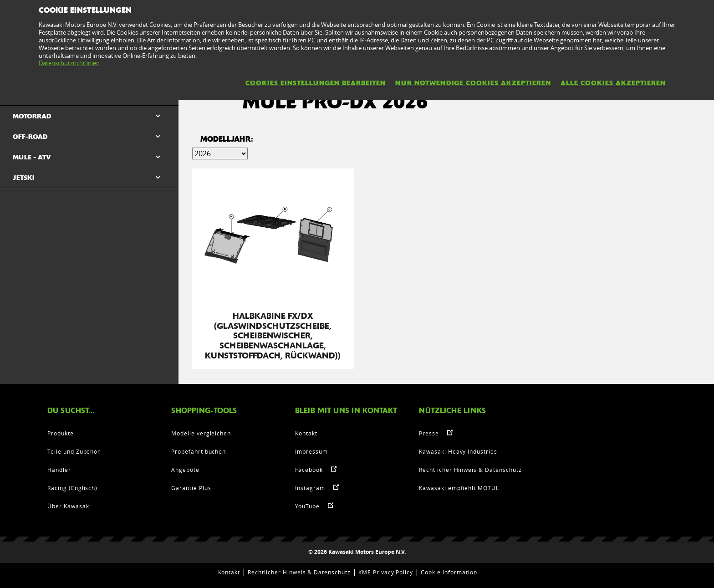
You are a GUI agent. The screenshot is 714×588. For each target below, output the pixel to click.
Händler (59, 470)
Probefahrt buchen (199, 451)
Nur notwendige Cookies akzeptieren (473, 83)
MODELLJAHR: (227, 139)
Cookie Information (449, 572)
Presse (429, 433)
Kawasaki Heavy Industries (458, 451)
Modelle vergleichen (201, 433)
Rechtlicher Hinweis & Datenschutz (470, 470)
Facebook (309, 470)
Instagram (310, 488)
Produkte (61, 433)
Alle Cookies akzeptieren (613, 83)
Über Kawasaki (69, 506)
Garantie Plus (191, 488)
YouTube (307, 506)
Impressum (311, 451)
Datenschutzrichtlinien (69, 63)
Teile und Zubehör (74, 451)
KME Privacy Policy (386, 572)
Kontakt (306, 433)
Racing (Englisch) (72, 488)
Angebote (185, 470)
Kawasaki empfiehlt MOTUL (459, 488)
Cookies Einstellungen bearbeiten (316, 83)
